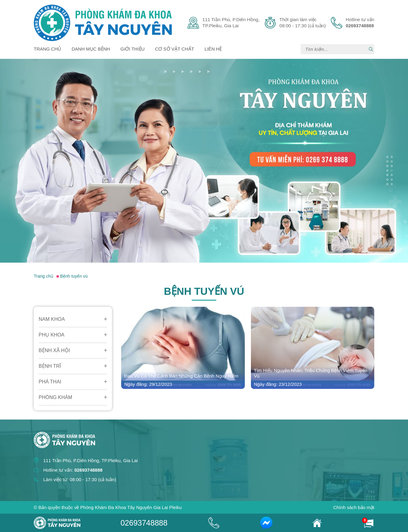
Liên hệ (213, 49)
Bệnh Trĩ (50, 366)
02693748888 (144, 523)
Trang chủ (47, 49)
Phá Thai (50, 382)
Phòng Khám (55, 397)
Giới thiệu (133, 49)
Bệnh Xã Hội (54, 350)
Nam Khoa (52, 319)
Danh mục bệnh (91, 49)
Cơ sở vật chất (175, 49)
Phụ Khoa (52, 335)
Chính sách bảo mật (354, 507)
